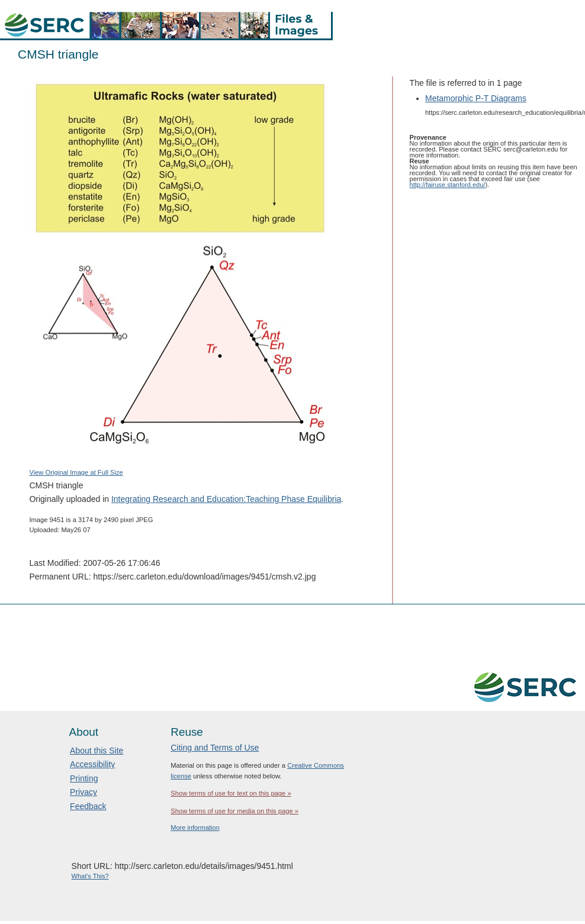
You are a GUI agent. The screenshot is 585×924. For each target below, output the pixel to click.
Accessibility (92, 764)
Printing (84, 778)
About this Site (97, 751)
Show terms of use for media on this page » (234, 811)
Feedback (88, 806)
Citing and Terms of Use (215, 748)
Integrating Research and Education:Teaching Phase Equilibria (226, 499)
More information (195, 828)
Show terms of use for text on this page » (231, 793)
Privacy (83, 792)
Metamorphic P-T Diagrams (476, 98)
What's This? (90, 876)
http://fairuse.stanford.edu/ (448, 185)
